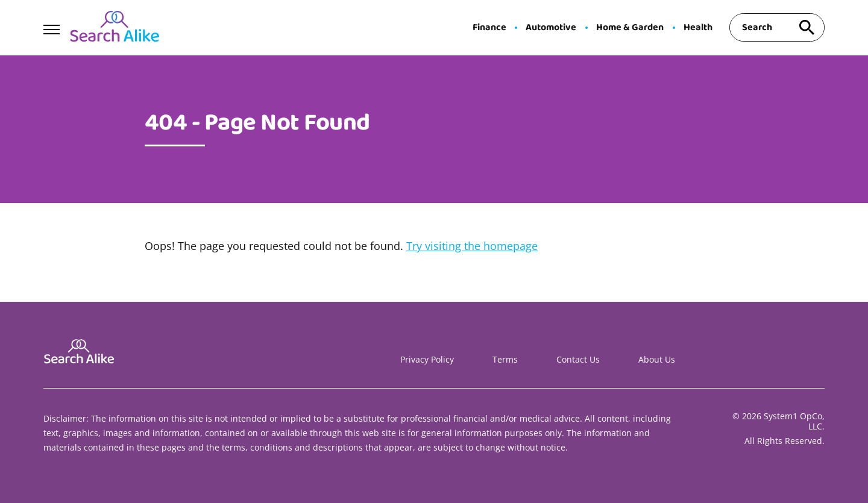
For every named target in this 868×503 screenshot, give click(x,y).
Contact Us (578, 359)
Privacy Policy (427, 359)
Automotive (551, 28)
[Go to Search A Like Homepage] (115, 28)
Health (698, 28)
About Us (657, 359)
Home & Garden (630, 28)
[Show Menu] (52, 27)
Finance (489, 28)
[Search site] (807, 27)
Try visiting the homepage (472, 246)
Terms (505, 359)
